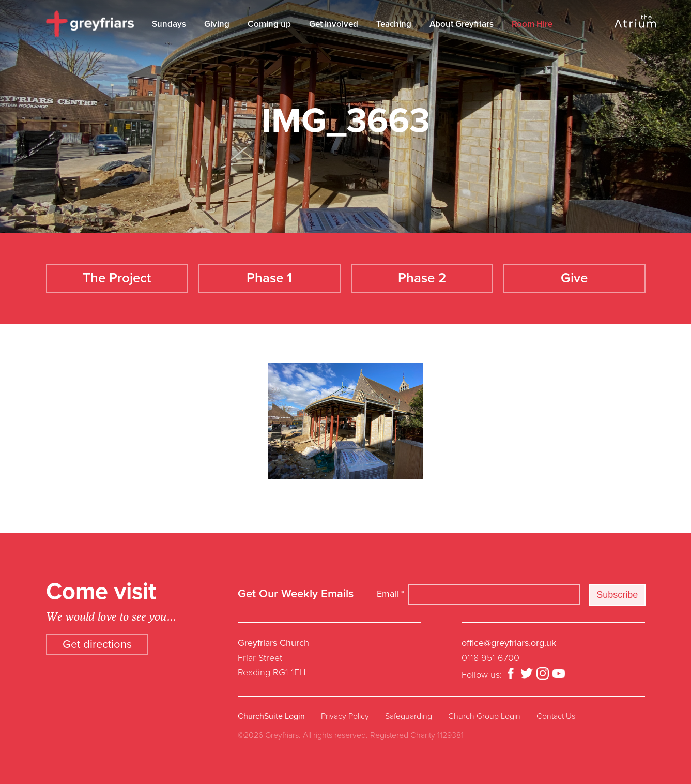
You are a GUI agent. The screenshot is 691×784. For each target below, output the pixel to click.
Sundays (169, 24)
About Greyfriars (462, 24)
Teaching (394, 24)
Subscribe (617, 595)
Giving (217, 24)
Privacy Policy (345, 716)
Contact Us (556, 716)
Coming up (269, 24)
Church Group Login (484, 716)
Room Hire (532, 24)
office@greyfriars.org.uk (509, 643)
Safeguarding (409, 716)
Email (390, 594)
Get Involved (334, 24)
